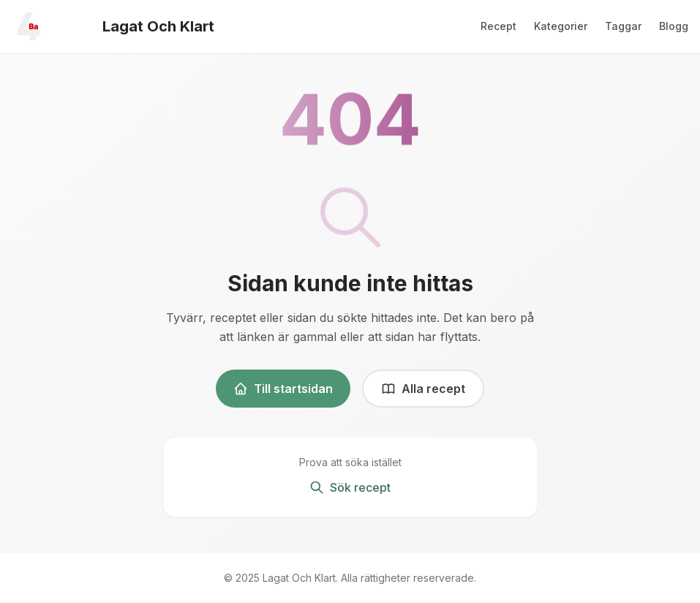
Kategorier (561, 26)
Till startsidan (283, 389)
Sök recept (350, 487)
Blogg (674, 26)
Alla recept (423, 389)
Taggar (623, 26)
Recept (498, 26)
